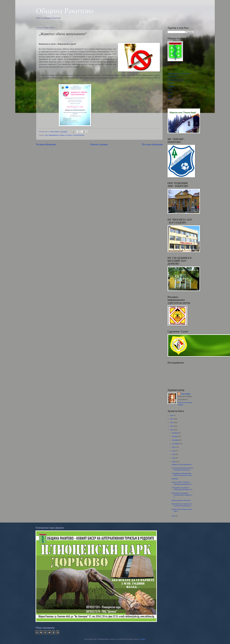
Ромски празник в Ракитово (181, 500)
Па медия (171, 86)
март (174, 516)
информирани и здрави (56, 135)
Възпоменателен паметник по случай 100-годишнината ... (182, 505)
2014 (172, 423)
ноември (175, 436)
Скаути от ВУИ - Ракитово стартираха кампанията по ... (182, 483)
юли (174, 451)
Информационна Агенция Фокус (179, 74)
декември (175, 433)
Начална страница (99, 144)
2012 (172, 430)
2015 (172, 419)
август (174, 447)
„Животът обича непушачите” (182, 464)
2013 (172, 426)
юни (174, 454)
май (173, 458)
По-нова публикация (46, 144)
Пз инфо (170, 83)
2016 (172, 415)
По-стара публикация (152, 144)
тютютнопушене (79, 135)
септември (176, 444)
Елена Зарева (185, 394)
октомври (175, 440)
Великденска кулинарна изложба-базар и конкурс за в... (182, 495)
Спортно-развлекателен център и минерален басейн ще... (182, 469)
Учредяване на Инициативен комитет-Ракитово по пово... (182, 474)
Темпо (170, 99)
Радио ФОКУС (173, 77)
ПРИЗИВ (175, 479)
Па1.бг (170, 89)
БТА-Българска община (176, 80)
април (174, 462)
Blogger (143, 639)
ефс (46, 135)
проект (70, 135)
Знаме (170, 96)
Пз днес (170, 93)
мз (66, 135)
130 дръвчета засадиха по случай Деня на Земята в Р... (182, 489)
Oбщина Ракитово (65, 11)
